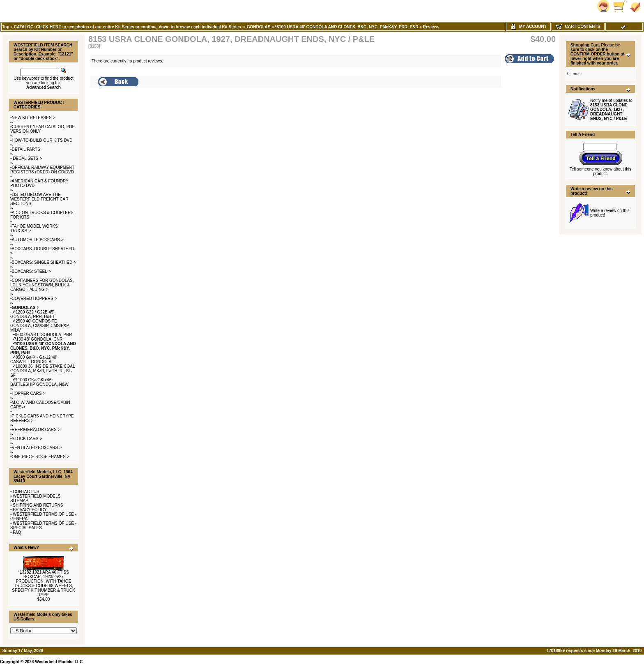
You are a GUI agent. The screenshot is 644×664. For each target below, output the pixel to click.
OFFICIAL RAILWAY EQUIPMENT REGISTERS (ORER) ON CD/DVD (42, 170)
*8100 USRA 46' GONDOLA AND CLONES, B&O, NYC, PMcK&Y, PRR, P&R (347, 27)
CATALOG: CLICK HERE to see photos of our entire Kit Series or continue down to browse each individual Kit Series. (128, 27)
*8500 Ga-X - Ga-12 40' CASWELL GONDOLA (34, 360)
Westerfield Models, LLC (59, 662)
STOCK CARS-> (27, 439)
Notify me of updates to (611, 110)
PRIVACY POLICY (30, 510)
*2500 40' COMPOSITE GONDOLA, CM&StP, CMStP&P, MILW (40, 326)
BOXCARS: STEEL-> (31, 271)
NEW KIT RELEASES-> (34, 118)
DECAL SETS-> (27, 158)
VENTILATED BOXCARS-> (37, 448)
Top (6, 27)
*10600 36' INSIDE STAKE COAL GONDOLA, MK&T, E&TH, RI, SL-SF (43, 371)
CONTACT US (26, 492)
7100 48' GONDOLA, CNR (38, 339)
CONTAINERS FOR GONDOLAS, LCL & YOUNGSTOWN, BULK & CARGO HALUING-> (42, 285)
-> (26, 308)
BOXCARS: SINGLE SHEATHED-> (44, 262)
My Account (528, 27)
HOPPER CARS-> (29, 393)
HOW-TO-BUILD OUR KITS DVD (42, 140)
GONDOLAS (259, 27)
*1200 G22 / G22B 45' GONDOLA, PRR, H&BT (33, 314)
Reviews (431, 27)
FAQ (17, 532)
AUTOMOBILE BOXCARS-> (38, 240)
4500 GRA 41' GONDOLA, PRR (43, 335)
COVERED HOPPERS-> (34, 299)
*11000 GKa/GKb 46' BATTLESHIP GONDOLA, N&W (39, 382)
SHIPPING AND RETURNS (38, 505)
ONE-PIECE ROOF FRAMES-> (41, 457)
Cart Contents (578, 27)
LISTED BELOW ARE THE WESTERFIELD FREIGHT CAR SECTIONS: (39, 199)
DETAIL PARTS (26, 149)
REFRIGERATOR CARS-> (36, 430)
